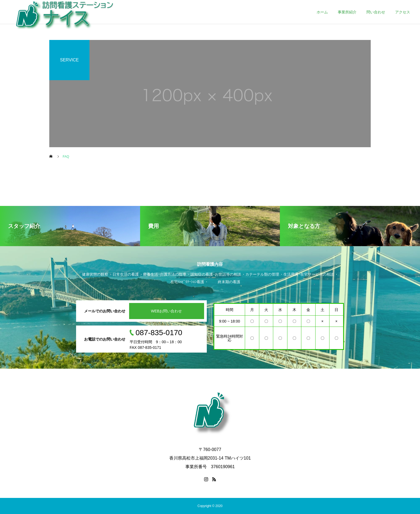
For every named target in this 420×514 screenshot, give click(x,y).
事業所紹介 (347, 12)
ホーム (322, 12)
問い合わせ (376, 12)
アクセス (403, 12)
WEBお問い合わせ (167, 311)
